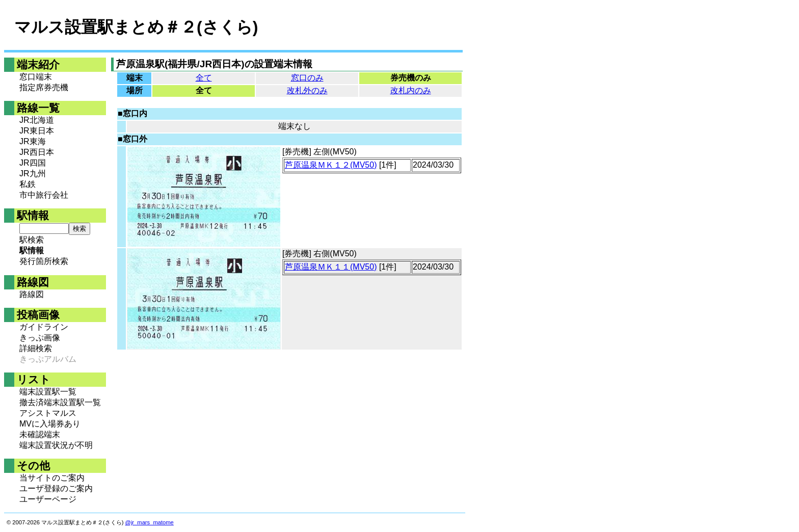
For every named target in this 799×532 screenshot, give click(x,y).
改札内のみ (411, 90)
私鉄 (28, 184)
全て (204, 78)
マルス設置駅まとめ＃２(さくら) (136, 27)
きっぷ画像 (40, 338)
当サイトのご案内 (52, 478)
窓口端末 (36, 77)
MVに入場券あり (50, 424)
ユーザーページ (48, 499)
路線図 (32, 294)
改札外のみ (307, 90)
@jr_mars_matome (150, 522)
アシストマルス (48, 413)
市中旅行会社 (44, 195)
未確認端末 (40, 434)
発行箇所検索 (44, 261)
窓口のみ (307, 78)
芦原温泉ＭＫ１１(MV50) (331, 267)
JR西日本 (37, 152)
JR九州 (33, 174)
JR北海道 (37, 120)
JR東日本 (37, 131)
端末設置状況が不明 (56, 445)
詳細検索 (36, 348)
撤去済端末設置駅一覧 (60, 402)
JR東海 (33, 141)
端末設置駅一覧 (48, 392)
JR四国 (33, 163)
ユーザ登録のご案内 (56, 488)
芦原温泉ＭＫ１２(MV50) (331, 165)
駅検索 (32, 240)
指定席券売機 (44, 87)
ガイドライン (44, 327)
